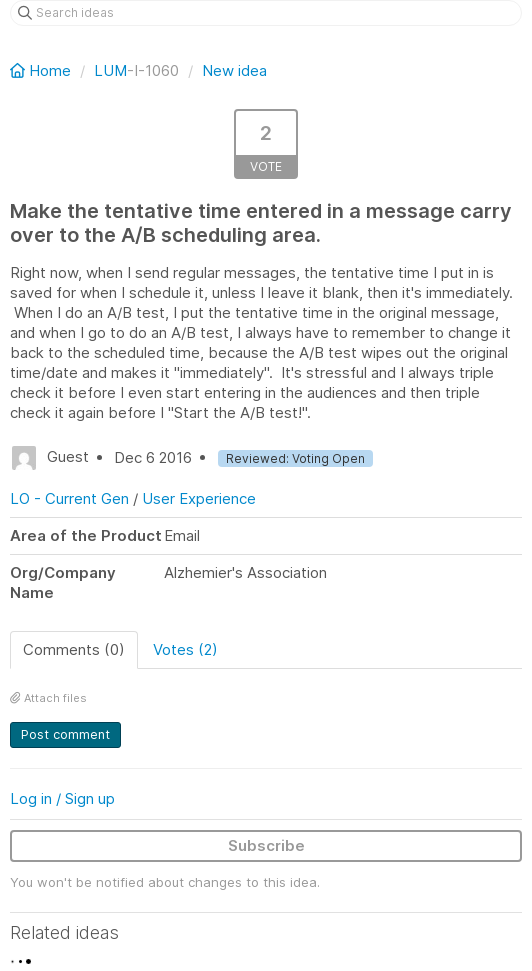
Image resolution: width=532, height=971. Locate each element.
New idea (234, 70)
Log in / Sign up (62, 798)
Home (42, 70)
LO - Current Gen (69, 498)
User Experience (199, 498)
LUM (110, 70)
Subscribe (266, 845)
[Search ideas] (266, 13)
